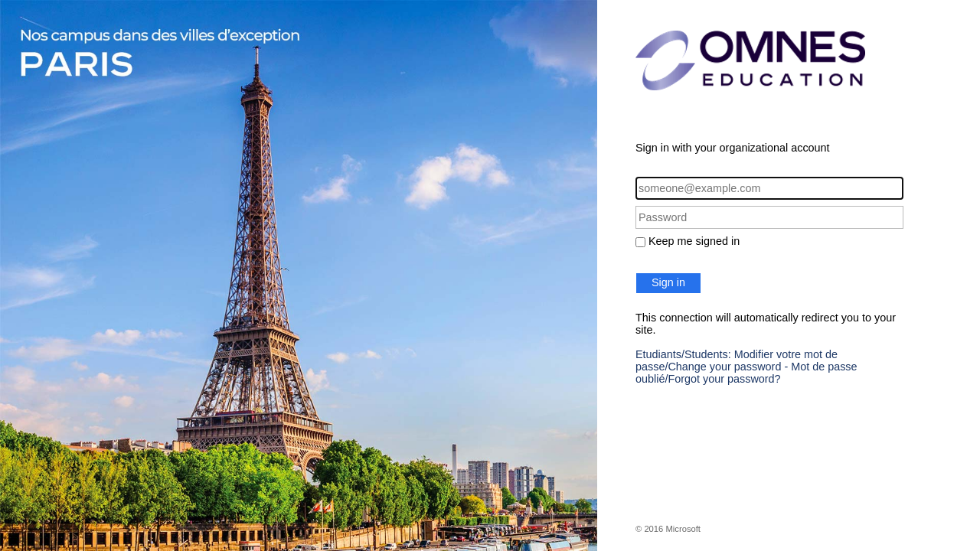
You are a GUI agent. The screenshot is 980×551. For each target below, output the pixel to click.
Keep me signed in (694, 241)
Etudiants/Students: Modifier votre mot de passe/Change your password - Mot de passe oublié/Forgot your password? (746, 367)
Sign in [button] (668, 282)
